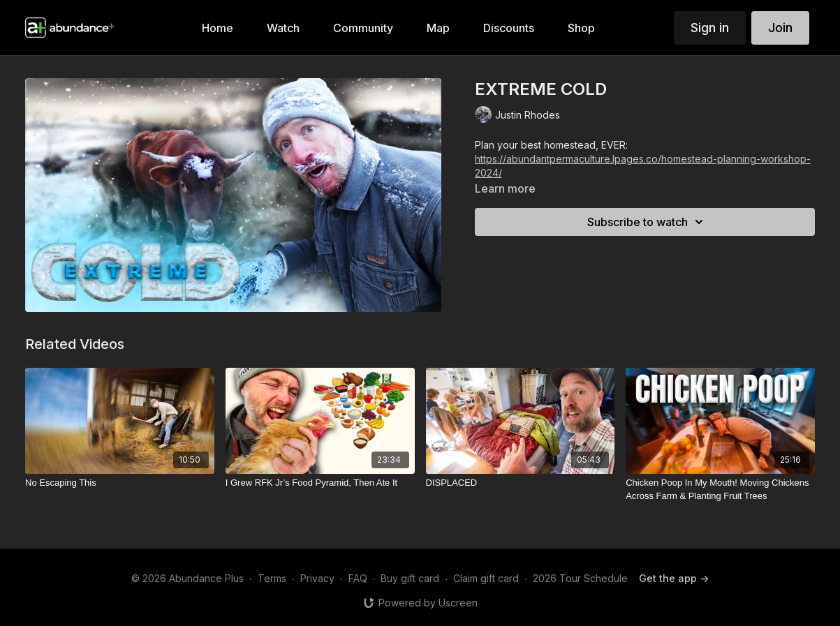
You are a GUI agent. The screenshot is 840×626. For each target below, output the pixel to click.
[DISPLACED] (521, 483)
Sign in (710, 28)
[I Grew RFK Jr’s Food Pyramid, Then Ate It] (320, 483)
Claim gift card (486, 578)
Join (780, 28)
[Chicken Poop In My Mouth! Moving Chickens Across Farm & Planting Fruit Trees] (720, 490)
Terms (272, 578)
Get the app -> (674, 578)
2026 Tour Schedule (580, 578)
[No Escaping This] (120, 483)
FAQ (358, 578)
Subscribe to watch (647, 222)
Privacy (317, 578)
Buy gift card (410, 578)
